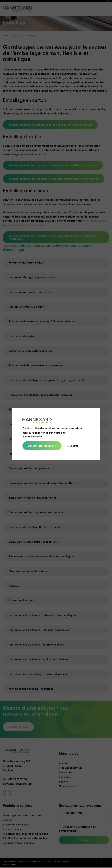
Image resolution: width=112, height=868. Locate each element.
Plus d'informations (32, 437)
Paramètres (72, 446)
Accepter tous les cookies (42, 446)
